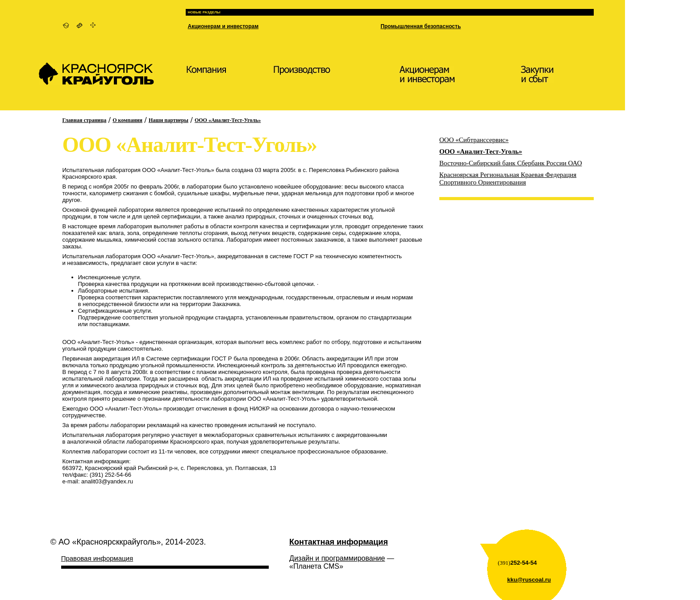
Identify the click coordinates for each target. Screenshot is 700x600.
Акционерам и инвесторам (223, 26)
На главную (66, 25)
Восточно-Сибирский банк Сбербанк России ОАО (510, 163)
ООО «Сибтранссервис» (474, 140)
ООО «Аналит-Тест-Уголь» (228, 120)
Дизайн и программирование (337, 558)
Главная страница (85, 120)
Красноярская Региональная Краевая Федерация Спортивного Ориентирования (508, 178)
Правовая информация (97, 558)
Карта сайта (94, 25)
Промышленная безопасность (421, 26)
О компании (127, 120)
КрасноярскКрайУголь (96, 78)
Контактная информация (80, 25)
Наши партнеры (169, 120)
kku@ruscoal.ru (529, 580)
